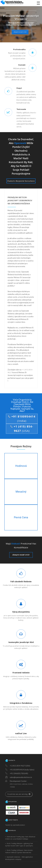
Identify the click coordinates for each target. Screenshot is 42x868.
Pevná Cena (21, 517)
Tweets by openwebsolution (15, 825)
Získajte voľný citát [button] (20, 32)
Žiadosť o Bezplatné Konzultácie (21, 181)
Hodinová (21, 466)
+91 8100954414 (22, 419)
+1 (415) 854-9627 (22, 429)
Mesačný (21, 492)
